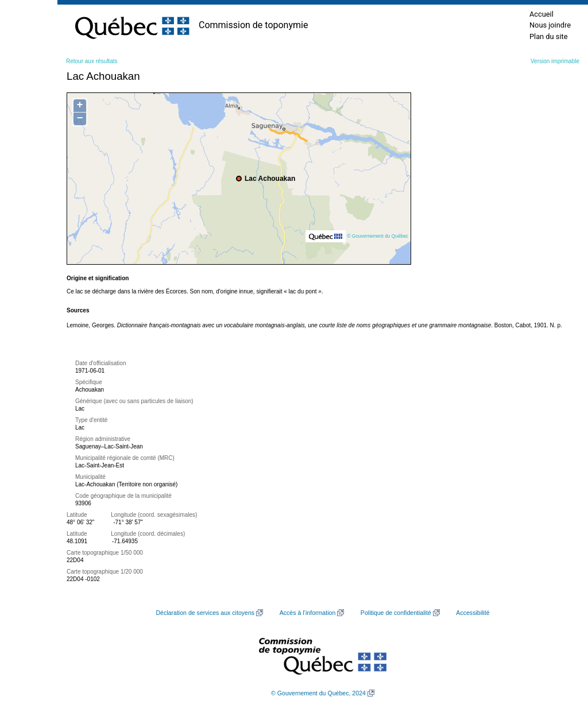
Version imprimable (555, 61)
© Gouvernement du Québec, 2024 (318, 693)
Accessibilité (473, 613)
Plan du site (549, 36)
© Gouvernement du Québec (378, 236)
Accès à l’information (308, 613)
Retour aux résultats (92, 61)
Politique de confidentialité (396, 613)
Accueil (541, 14)
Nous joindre (550, 25)
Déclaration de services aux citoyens (205, 613)
